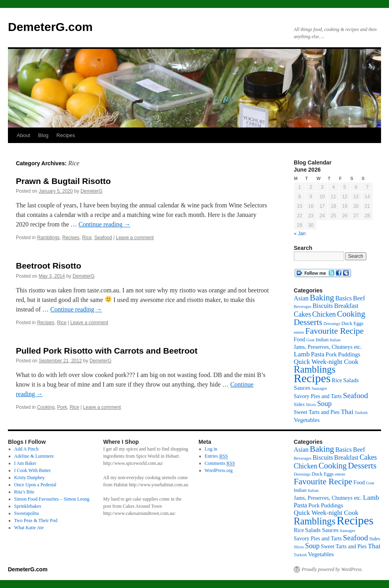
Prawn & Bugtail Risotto (63, 181)
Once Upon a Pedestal (35, 485)
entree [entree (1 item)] (299, 332)
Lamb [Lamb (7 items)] (302, 354)
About (23, 135)
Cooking (46, 407)
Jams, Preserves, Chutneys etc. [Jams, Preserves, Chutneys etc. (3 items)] (328, 347)
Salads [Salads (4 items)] (351, 380)
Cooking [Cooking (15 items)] (351, 314)
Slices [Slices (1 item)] (311, 405)
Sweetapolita (27, 513)
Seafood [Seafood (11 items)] (355, 396)
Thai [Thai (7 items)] (347, 412)
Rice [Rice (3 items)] (337, 380)
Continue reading (105, 224)
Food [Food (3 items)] (299, 339)
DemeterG (91, 191)
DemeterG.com (50, 27)
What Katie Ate (29, 528)
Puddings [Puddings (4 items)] (349, 354)
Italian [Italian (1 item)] (335, 340)
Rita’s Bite (24, 492)
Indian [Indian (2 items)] (322, 340)
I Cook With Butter (33, 470)
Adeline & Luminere (34, 456)
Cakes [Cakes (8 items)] (302, 314)
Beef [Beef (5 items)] (359, 298)
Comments (220, 463)
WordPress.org (219, 470)
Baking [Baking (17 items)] (322, 298)
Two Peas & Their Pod (36, 520)
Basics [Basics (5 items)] (344, 298)
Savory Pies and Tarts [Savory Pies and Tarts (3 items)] (318, 396)
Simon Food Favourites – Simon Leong (52, 499)
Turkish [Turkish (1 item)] (361, 413)
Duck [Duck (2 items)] (347, 323)
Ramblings (48, 238)
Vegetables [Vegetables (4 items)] (307, 420)
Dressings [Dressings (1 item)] (332, 324)
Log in (211, 449)
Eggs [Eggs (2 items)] (359, 323)
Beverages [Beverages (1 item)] (302, 307)
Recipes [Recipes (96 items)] (312, 378)
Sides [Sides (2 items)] (299, 404)
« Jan (300, 234)
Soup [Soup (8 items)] (324, 404)
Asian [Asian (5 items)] (301, 298)
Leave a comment (135, 238)
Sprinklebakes (28, 506)
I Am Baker (25, 463)
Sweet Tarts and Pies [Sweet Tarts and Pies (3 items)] (317, 412)
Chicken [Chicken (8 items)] (324, 314)
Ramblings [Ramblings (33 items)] (315, 369)
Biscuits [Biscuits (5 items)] (323, 306)
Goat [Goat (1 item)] (311, 340)
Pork (62, 407)
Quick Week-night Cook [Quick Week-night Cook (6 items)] (326, 362)
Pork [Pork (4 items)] (331, 354)
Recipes (66, 135)
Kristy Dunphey (30, 478)
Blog (43, 135)
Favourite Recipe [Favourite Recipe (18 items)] (334, 331)
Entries (216, 456)
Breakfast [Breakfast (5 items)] (346, 306)
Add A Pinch (26, 449)
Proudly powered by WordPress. (332, 569)
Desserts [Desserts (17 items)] (308, 322)
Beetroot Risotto (49, 266)
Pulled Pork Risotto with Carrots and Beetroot (107, 351)
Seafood (103, 238)
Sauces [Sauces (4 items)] (302, 388)
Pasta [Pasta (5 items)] (318, 354)
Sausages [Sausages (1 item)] (319, 388)
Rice (87, 238)
